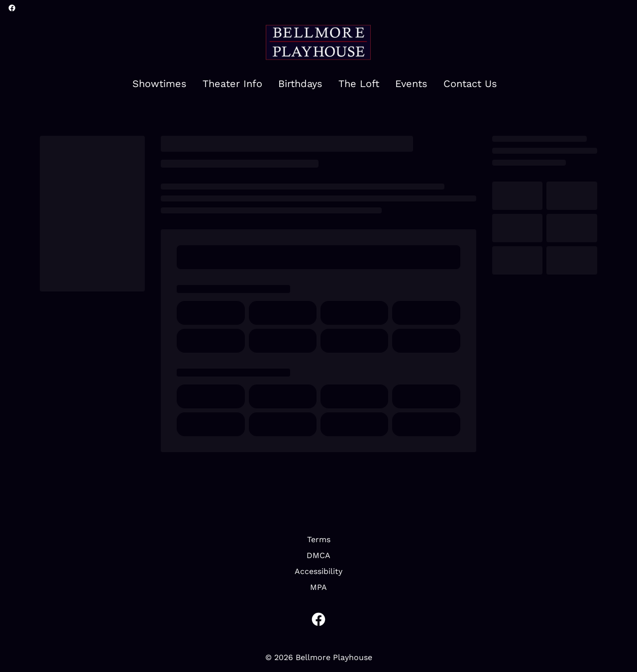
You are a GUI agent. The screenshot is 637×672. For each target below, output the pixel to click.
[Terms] (319, 540)
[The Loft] (359, 84)
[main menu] (315, 84)
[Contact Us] (470, 84)
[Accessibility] (318, 572)
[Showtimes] (159, 84)
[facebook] (12, 8)
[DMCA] (318, 556)
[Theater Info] (232, 84)
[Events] (411, 84)
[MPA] (318, 587)
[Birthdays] (300, 84)
